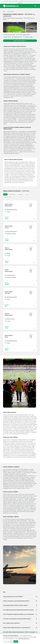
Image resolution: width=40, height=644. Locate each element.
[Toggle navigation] (35, 6)
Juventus (29, 479)
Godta (16, 642)
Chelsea (23, 479)
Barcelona (6, 483)
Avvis (11, 642)
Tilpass (6, 642)
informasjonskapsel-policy (24, 639)
